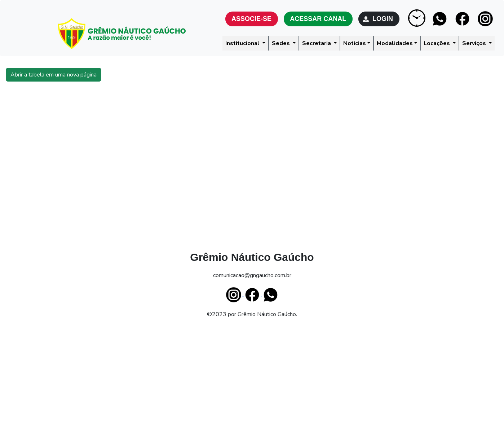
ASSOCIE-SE (252, 19)
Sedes (282, 43)
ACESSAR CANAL (318, 19)
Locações (437, 43)
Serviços (475, 43)
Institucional (243, 43)
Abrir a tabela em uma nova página (54, 75)
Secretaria (317, 43)
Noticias (355, 43)
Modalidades (395, 43)
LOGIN (379, 19)
